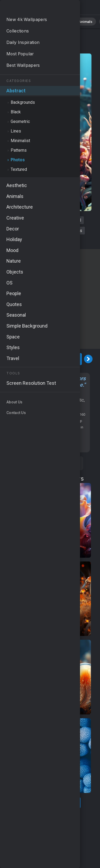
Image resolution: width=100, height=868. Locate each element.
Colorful (47, 406)
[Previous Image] (6, 359)
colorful (74, 220)
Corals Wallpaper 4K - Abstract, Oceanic (32, 9)
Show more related (47, 803)
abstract (17, 231)
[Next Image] (88, 359)
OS (76, 394)
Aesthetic (75, 400)
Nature (35, 21)
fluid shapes (71, 231)
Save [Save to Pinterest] (65, 463)
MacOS (16, 400)
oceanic (38, 241)
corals (17, 220)
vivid (57, 241)
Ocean (46, 400)
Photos (45, 48)
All (18, 21)
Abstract (57, 21)
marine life (42, 231)
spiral (55, 220)
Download (47, 359)
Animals (80, 21)
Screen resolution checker (47, 443)
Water (59, 400)
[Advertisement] (50, 299)
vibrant (36, 220)
